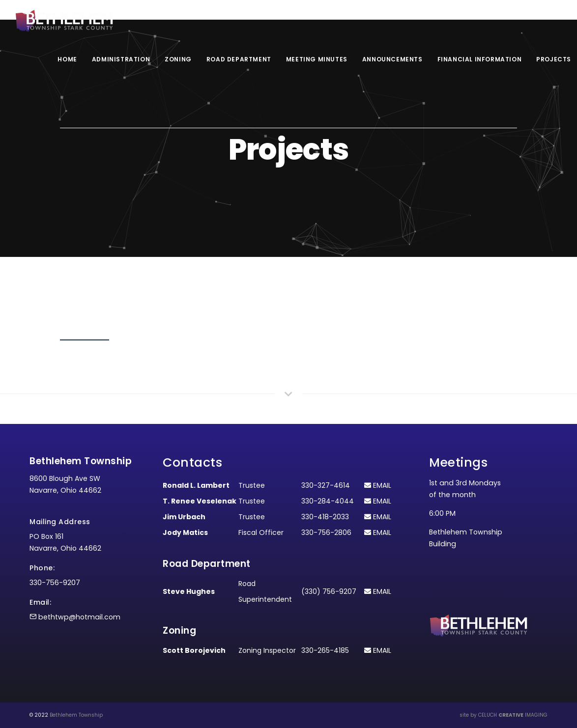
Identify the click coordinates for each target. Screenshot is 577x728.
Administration (121, 59)
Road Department (239, 59)
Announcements (392, 59)
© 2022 (39, 715)
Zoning (178, 59)
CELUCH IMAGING (513, 715)
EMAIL (378, 485)
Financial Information (480, 59)
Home (67, 59)
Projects (554, 59)
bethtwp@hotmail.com (79, 617)
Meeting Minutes (317, 59)
